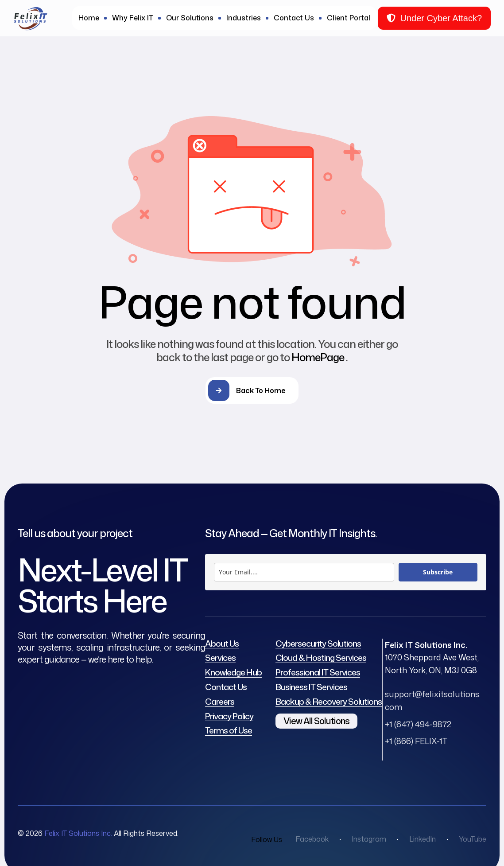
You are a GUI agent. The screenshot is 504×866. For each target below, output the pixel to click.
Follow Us (267, 839)
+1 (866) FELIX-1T (416, 741)
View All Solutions (316, 721)
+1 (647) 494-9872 (418, 724)
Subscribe (438, 572)
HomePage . (320, 357)
